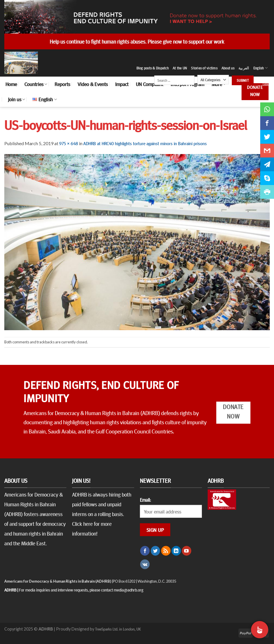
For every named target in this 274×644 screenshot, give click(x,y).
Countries (36, 84)
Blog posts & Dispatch (153, 68)
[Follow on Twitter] (156, 551)
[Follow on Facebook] (145, 551)
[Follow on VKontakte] (145, 564)
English (261, 68)
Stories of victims (204, 68)
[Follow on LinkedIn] (176, 551)
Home (11, 84)
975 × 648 (69, 143)
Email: (145, 500)
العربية (244, 68)
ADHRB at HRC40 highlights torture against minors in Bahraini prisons (145, 143)
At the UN (180, 68)
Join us (17, 99)
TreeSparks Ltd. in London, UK (118, 629)
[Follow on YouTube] (187, 551)
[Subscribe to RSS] (166, 551)
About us (228, 68)
